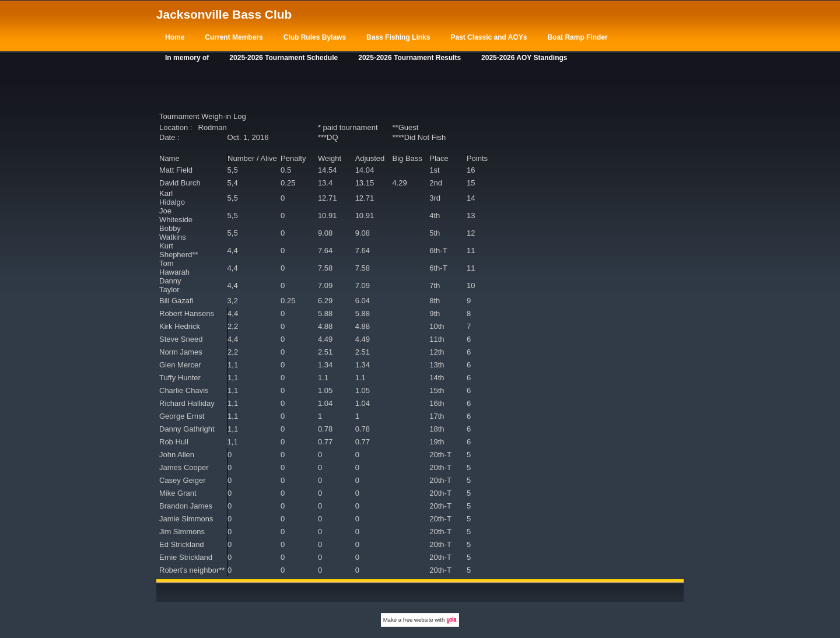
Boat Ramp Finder (577, 37)
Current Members (234, 37)
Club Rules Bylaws (315, 37)
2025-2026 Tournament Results (409, 58)
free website (418, 620)
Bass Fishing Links (398, 37)
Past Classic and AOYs (489, 37)
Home (175, 37)
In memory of (187, 58)
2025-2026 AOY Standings (524, 58)
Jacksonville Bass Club (224, 14)
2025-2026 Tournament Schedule (283, 58)
